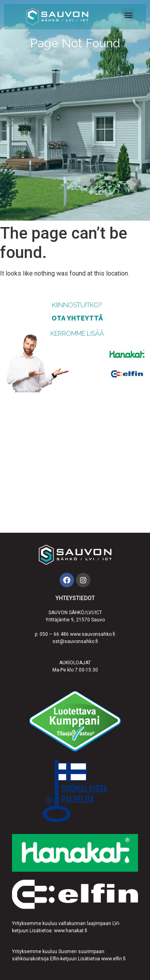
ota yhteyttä (77, 318)
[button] (128, 15)
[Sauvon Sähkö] (75, 463)
